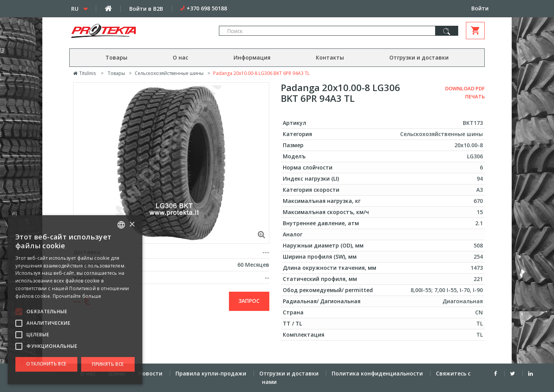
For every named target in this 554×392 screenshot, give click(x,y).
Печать (475, 96)
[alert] (75, 300)
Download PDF (465, 88)
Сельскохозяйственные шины (169, 73)
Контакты (330, 57)
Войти (480, 8)
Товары (116, 57)
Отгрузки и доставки (419, 57)
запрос (249, 301)
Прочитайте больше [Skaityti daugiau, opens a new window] (77, 296)
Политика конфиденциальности (377, 373)
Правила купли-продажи (211, 373)
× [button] (132, 225)
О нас (180, 57)
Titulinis (84, 73)
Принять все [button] (108, 364)
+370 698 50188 (207, 8)
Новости (150, 373)
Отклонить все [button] (46, 364)
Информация (252, 57)
